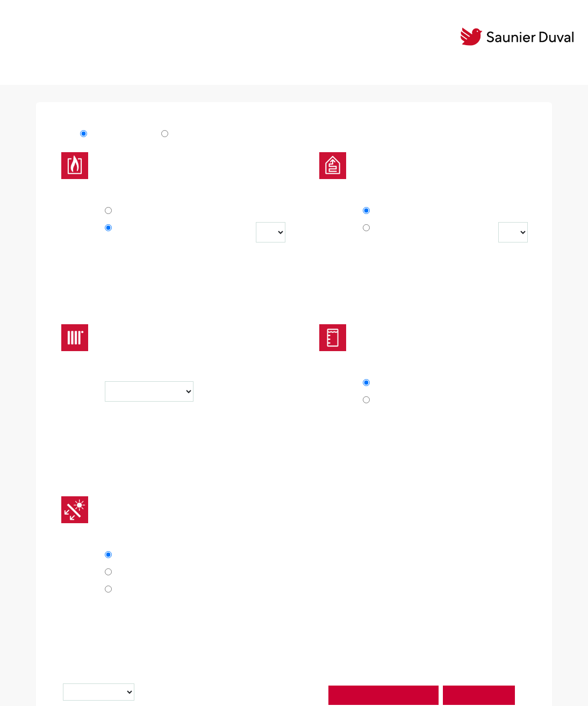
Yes (127, 229)
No (126, 211)
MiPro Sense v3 (119, 137)
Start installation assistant (383, 695)
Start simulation (479, 695)
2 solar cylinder (149, 590)
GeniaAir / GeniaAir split (414, 235)
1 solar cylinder (149, 573)
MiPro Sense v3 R (204, 137)
